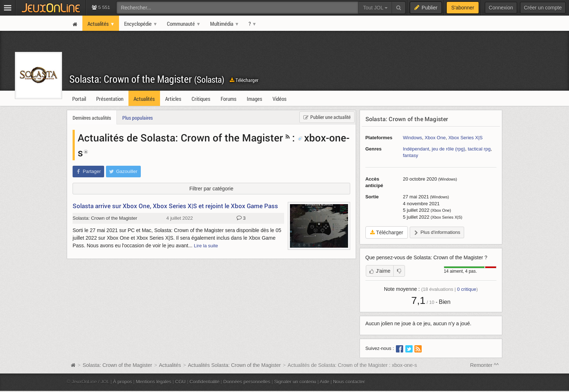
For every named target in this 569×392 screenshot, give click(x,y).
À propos (123, 382)
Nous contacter (349, 382)
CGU (181, 382)
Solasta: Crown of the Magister (147, 79)
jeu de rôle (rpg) (449, 149)
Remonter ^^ (485, 365)
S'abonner (462, 8)
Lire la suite (206, 246)
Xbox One (435, 138)
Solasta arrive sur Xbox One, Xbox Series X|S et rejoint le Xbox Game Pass (175, 206)
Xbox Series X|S (465, 138)
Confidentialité (204, 382)
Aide (324, 382)
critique (467, 289)
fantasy (410, 155)
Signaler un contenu (295, 382)
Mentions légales (153, 382)
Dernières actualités (92, 118)
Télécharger (244, 80)
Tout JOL (375, 8)
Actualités (170, 365)
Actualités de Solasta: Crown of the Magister (180, 137)
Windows (412, 138)
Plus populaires (138, 118)
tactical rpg (479, 149)
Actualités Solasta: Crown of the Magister (234, 365)
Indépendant (416, 149)
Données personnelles (247, 382)
